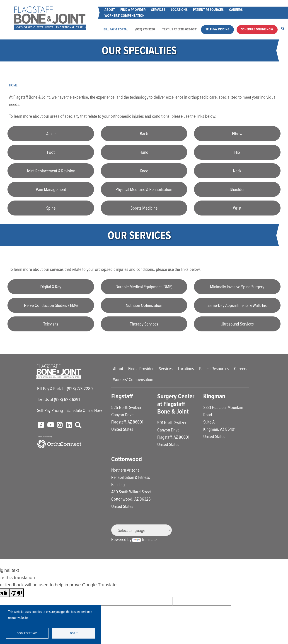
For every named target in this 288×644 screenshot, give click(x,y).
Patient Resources (208, 10)
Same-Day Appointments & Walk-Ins (237, 305)
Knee (144, 171)
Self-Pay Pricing (217, 29)
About (110, 10)
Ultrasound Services (237, 324)
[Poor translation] (17, 593)
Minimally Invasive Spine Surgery (237, 287)
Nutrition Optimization (144, 305)
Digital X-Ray (51, 287)
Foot (51, 152)
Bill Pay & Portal (116, 29)
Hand (144, 152)
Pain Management (51, 189)
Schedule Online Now (257, 29)
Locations (179, 10)
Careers (236, 10)
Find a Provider (133, 10)
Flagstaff (122, 396)
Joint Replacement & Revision (51, 171)
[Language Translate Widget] (142, 530)
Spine (51, 208)
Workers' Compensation (125, 16)
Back (144, 133)
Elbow (237, 133)
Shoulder (237, 189)
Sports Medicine (144, 208)
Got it (74, 633)
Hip (237, 152)
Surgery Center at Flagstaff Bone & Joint (176, 404)
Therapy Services (144, 324)
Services (158, 10)
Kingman (214, 396)
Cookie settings (27, 633)
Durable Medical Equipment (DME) (144, 287)
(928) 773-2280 (145, 29)
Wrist (237, 208)
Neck (237, 171)
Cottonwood (127, 459)
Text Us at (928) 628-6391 (180, 29)
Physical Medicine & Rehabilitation (144, 189)
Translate (144, 539)
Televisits (51, 324)
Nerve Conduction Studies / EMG (51, 305)
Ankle (51, 133)
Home (13, 85)
